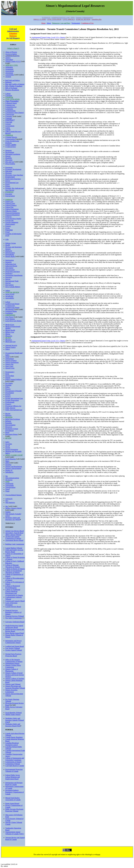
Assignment (9, 69)
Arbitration (9, 67)
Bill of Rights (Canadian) (14, 86)
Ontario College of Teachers (15, 679)
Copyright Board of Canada (15, 766)
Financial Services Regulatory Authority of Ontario (13, 612)
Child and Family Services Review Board (14, 551)
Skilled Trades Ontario (13, 715)
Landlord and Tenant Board (15, 646)
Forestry (8, 226)
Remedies (9, 423)
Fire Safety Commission (14, 618)
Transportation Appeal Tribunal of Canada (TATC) (15, 833)
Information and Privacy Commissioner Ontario (14, 642)
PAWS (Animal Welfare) (14, 379)
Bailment (8, 82)
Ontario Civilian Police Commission (13, 666)
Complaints (9, 109)
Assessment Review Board (14, 540)
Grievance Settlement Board (15, 622)
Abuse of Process (11, 52)
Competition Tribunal (13, 764)
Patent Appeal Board (12, 803)
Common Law (10, 105)
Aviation (8, 77)
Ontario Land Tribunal (13, 684)
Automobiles (10, 75)
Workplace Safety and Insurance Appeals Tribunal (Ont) (15, 720)
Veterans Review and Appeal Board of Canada (15, 839)
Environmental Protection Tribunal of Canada (14, 770)
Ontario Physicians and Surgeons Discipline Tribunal (15, 687)
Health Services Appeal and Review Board (15, 630)
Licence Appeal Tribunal (14, 650)
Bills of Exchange (11, 88)
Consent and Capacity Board (15, 601)
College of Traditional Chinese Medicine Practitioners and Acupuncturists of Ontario (14, 592)
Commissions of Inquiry (14, 762)
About (49, 23)
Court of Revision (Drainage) (11, 604)
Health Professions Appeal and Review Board (14, 626)
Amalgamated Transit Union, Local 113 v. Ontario (48, 37)
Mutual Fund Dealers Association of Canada (13, 799)
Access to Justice (11, 54)
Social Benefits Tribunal (14, 713)
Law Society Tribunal (13, 648)
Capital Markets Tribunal (14, 548)
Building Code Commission (15, 544)
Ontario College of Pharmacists (12, 670)
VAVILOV (9, 499)
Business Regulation (12, 90)
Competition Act (11, 107)
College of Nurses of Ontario (15, 569)
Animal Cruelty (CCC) (13, 61)
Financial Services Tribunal (15, 616)
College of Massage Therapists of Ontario (13, 566)
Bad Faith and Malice (13, 80)
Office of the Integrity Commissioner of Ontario (14, 661)
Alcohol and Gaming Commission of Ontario (13, 538)
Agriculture (9, 60)
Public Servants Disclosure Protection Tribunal (14, 810)
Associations (10, 71)
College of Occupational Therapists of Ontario (14, 572)
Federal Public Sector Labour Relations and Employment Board (13, 777)
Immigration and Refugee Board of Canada (14, 784)
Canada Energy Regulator (14, 737)
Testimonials (76, 23)
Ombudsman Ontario (12, 663)
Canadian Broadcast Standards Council (12, 744)
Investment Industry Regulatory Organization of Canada (15, 792)
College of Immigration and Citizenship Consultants (15, 759)
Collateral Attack (11, 103)
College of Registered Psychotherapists (13, 587)
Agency (8, 58)
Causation (9, 96)
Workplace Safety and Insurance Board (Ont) (13, 725)
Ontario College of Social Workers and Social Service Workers (15, 675)
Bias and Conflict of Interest (15, 84)
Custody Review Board (13, 607)
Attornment (9, 73)
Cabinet (8, 94)
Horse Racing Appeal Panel (15, 633)
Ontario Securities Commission (11, 691)
